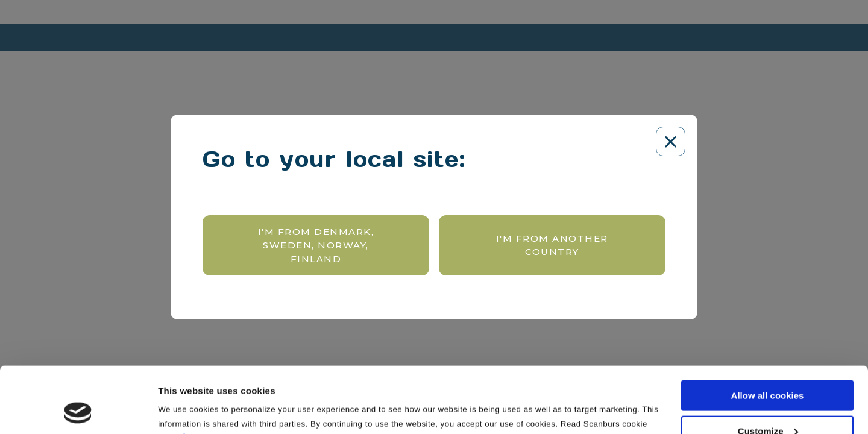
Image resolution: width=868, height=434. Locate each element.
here (193, 375)
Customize (768, 369)
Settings (176, 409)
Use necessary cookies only (767, 404)
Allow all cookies (768, 334)
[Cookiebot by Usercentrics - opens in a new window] (78, 410)
